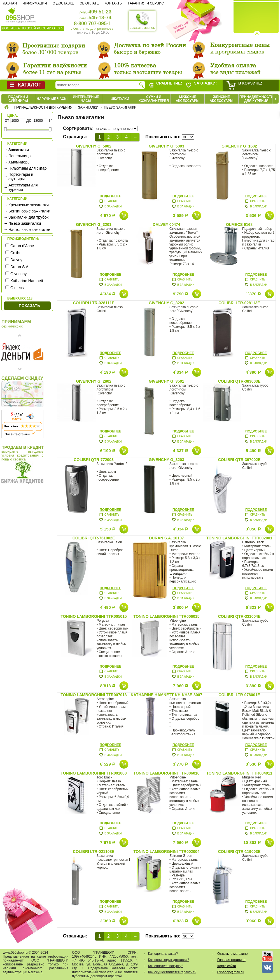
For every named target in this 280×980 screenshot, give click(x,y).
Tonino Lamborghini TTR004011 (239, 773)
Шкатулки (120, 99)
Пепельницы (20, 156)
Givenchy (18, 274)
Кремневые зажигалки (29, 205)
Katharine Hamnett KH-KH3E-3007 (167, 695)
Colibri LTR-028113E (239, 303)
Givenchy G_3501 (166, 381)
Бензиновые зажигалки (29, 211)
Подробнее (110, 196)
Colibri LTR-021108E (94, 852)
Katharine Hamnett (27, 281)
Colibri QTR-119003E (239, 852)
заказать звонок (142, 21)
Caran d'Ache (22, 246)
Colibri (16, 253)
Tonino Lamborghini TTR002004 (166, 852)
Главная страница (231, 960)
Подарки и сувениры (18, 99)
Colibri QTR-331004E (239, 616)
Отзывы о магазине (232, 954)
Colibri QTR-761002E (94, 538)
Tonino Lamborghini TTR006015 (166, 616)
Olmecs (17, 288)
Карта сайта (227, 966)
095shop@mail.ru (230, 972)
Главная (9, 3)
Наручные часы (52, 99)
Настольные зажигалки (29, 230)
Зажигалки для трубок (28, 217)
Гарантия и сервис (146, 3)
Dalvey (16, 260)
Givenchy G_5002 (94, 146)
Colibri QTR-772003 (94, 460)
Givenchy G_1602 (239, 146)
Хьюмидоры (19, 162)
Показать (29, 306)
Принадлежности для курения (256, 99)
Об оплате (89, 3)
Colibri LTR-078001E (239, 695)
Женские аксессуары (222, 99)
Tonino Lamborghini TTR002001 (239, 538)
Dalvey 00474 (166, 224)
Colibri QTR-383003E (239, 381)
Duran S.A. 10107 (166, 538)
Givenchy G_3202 (166, 303)
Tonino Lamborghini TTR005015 (94, 616)
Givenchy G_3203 (166, 460)
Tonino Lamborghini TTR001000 (94, 773)
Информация (35, 3)
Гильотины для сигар (27, 168)
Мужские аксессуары (188, 99)
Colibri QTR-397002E (239, 460)
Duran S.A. (20, 267)
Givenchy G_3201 (94, 224)
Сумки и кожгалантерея (154, 99)
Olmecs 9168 (239, 224)
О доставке (63, 3)
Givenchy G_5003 (166, 146)
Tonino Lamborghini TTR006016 (166, 773)
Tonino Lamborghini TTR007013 (94, 695)
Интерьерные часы (86, 99)
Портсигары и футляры (21, 177)
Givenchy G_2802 (94, 381)
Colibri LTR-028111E (94, 303)
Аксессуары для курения (23, 187)
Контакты (114, 3)
